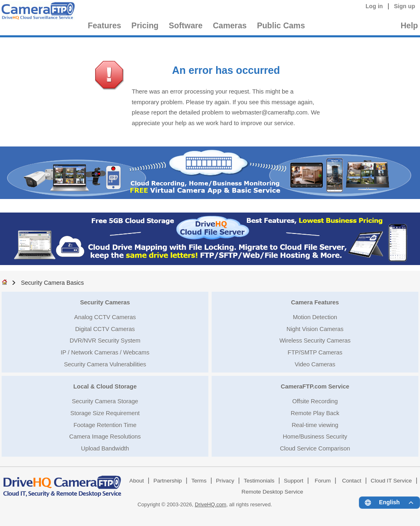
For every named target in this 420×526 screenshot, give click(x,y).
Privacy (225, 481)
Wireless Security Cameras (315, 341)
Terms (199, 481)
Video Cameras (315, 364)
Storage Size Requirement (105, 413)
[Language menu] (389, 503)
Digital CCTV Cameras (105, 329)
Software (186, 25)
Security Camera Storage (105, 401)
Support (294, 481)
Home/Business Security (315, 437)
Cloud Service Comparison (315, 448)
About (137, 481)
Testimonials (259, 481)
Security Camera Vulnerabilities (105, 364)
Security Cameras (105, 302)
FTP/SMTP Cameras (315, 352)
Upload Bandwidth (105, 448)
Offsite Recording (315, 401)
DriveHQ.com (211, 504)
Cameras (230, 25)
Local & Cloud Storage (105, 386)
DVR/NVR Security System (105, 341)
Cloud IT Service (391, 481)
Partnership (168, 481)
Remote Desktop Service (272, 492)
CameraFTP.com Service (315, 386)
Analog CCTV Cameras (105, 317)
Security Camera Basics (52, 283)
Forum (323, 481)
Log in (374, 6)
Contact (352, 481)
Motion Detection (315, 317)
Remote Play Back (315, 413)
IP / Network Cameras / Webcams (105, 352)
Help (409, 25)
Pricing (145, 25)
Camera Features (315, 302)
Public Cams (281, 25)
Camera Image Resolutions (105, 437)
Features (104, 25)
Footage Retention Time (105, 425)
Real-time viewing (315, 425)
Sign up (404, 6)
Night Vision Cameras (315, 329)
